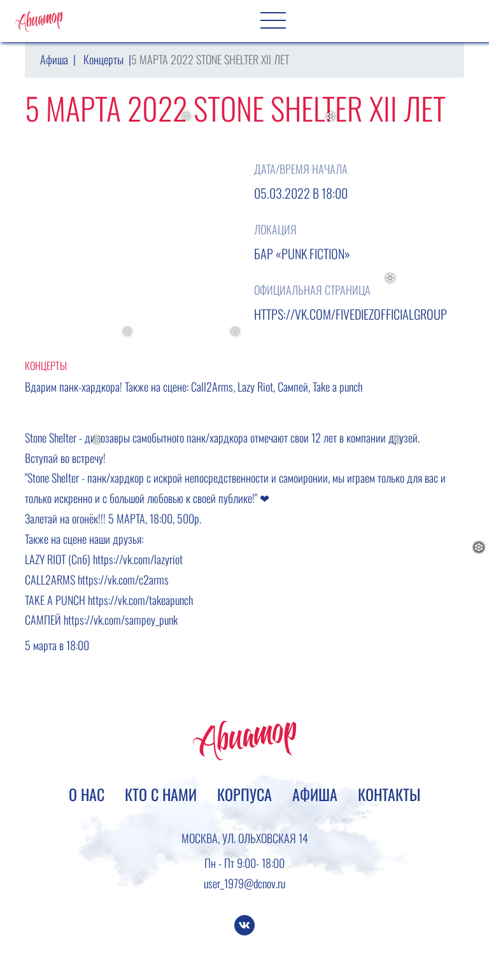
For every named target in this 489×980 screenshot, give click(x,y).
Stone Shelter (51, 437)
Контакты (389, 794)
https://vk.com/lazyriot (138, 559)
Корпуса (244, 794)
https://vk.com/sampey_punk (121, 620)
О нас (87, 794)
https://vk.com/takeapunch (140, 600)
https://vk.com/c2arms (123, 579)
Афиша (54, 59)
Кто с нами (161, 794)
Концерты (103, 59)
